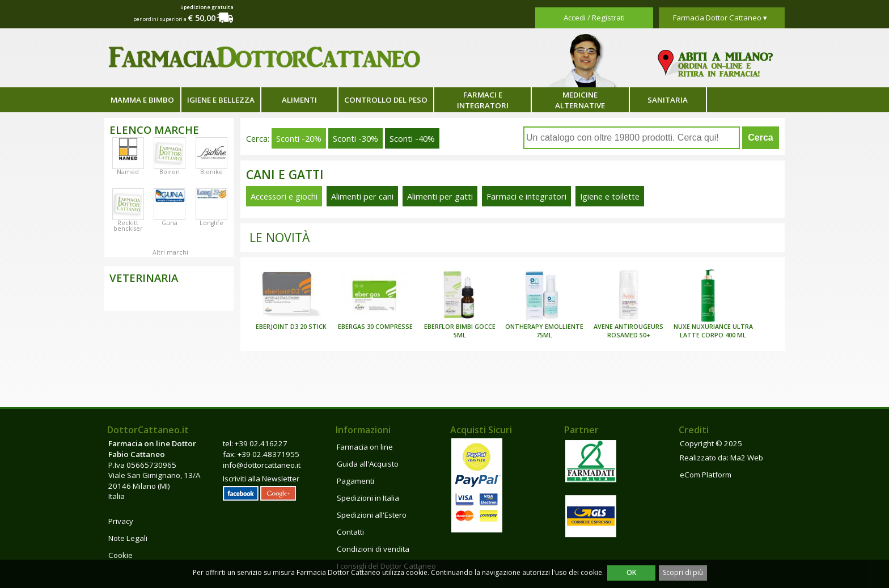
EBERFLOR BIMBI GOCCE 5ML (460, 331)
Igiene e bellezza (221, 100)
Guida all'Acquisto (368, 464)
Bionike (211, 172)
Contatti (350, 532)
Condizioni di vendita (373, 549)
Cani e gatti (285, 174)
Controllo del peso (386, 100)
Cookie (120, 555)
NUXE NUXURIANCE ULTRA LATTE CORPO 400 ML (713, 331)
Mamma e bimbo (142, 100)
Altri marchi (170, 252)
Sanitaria (668, 100)
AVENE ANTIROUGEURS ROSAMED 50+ (628, 331)
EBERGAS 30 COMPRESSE (375, 327)
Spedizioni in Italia (368, 498)
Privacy (121, 521)
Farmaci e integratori (483, 100)
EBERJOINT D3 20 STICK (291, 327)
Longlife (211, 223)
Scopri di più (683, 572)
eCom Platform (706, 475)
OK (631, 572)
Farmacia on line (365, 447)
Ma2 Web (747, 458)
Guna (170, 223)
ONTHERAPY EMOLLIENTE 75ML (544, 331)
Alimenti (299, 100)
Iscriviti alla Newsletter (261, 479)
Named (128, 172)
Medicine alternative (580, 100)
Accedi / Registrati (594, 18)
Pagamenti (355, 481)
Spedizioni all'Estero (372, 515)
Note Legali (128, 538)
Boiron (170, 172)
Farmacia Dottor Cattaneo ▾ (720, 18)
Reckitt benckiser (128, 226)
